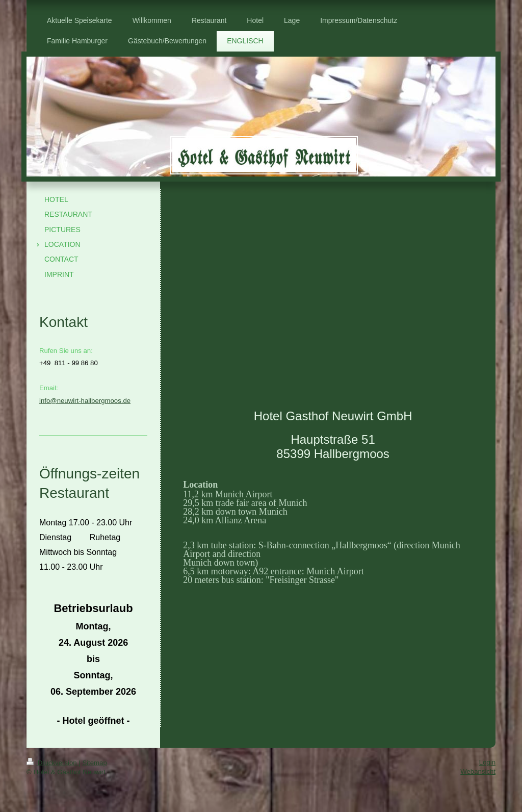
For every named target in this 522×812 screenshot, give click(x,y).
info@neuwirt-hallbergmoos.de (85, 401)
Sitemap (94, 763)
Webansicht (478, 771)
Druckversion (53, 763)
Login (487, 762)
